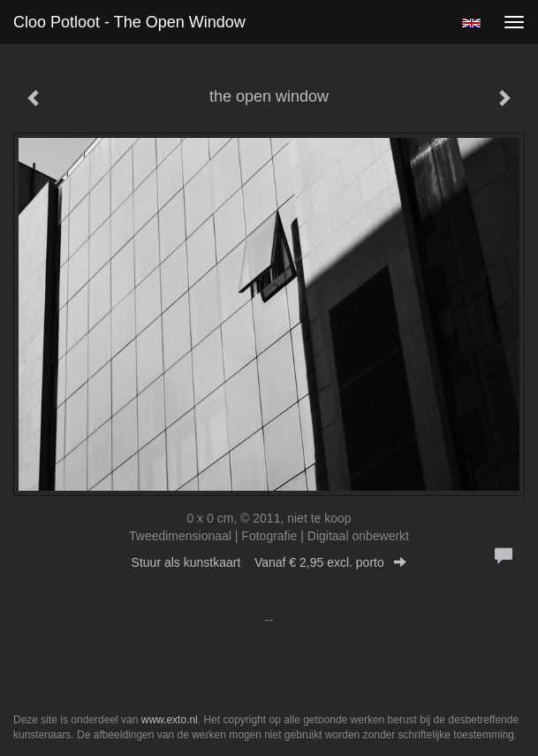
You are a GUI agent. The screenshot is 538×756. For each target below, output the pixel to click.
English (471, 23)
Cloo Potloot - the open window (129, 22)
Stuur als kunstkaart (269, 562)
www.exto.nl (170, 720)
